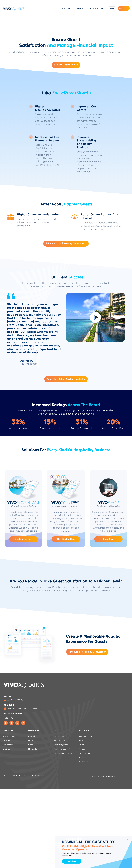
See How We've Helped (66, 167)
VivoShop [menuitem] (6, 852)
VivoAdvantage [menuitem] (9, 839)
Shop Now (108, 642)
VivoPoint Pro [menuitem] (8, 847)
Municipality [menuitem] (33, 852)
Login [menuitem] (112, 9)
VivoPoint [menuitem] (6, 843)
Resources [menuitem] (100, 8)
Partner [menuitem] (89, 8)
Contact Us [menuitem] (124, 8)
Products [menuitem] (61, 8)
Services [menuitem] (71, 8)
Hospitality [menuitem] (32, 839)
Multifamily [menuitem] (32, 843)
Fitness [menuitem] (31, 847)
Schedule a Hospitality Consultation (87, 754)
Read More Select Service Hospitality (66, 482)
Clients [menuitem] (80, 8)
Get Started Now (24, 642)
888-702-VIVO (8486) (15, 803)
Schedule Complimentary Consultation (66, 346)
